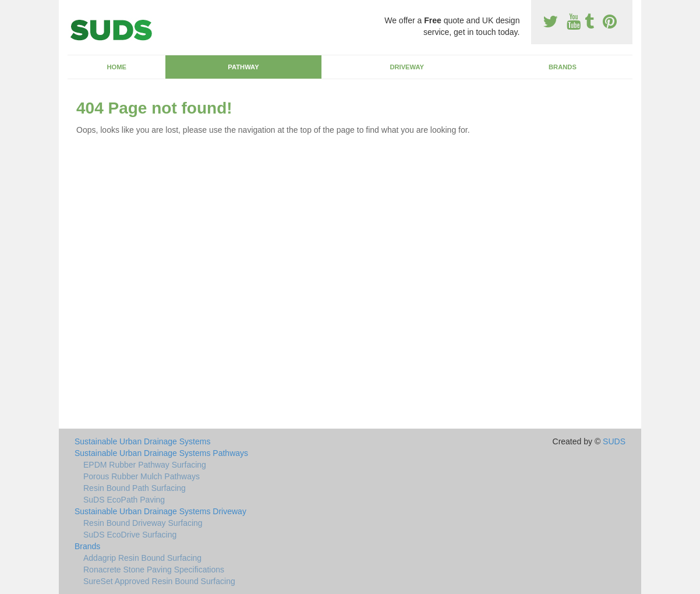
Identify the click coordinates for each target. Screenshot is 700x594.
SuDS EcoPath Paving (124, 500)
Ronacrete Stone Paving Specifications (154, 570)
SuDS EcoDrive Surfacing (130, 535)
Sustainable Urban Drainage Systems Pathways (161, 453)
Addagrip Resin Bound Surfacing (142, 558)
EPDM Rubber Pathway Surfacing (145, 465)
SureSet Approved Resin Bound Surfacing (159, 581)
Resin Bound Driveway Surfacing (143, 523)
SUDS (614, 441)
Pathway (243, 67)
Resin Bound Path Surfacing (135, 488)
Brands (563, 67)
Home (116, 67)
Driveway (407, 67)
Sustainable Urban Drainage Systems (142, 441)
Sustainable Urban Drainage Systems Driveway (160, 511)
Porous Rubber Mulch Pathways (142, 476)
